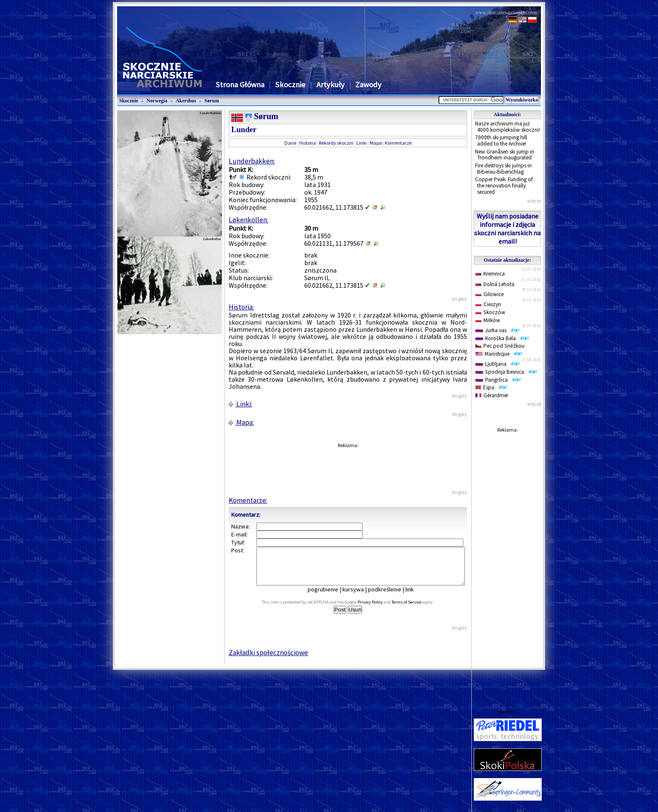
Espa (492, 387)
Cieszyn (488, 304)
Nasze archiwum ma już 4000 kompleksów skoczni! (508, 127)
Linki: (240, 404)
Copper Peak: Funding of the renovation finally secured (504, 185)
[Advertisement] (507, 562)
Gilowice (490, 294)
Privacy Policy (379, 610)
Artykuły (330, 85)
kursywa (359, 597)
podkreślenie (390, 597)
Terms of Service (416, 610)
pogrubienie (329, 597)
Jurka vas (498, 330)
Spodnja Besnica (507, 372)
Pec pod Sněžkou (500, 346)
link (415, 597)
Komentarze (398, 143)
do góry (459, 299)
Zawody (368, 85)
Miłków (488, 320)
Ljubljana (498, 364)
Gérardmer (492, 395)
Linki (362, 143)
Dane (290, 143)
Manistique (499, 354)
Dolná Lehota (495, 284)
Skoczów (490, 312)
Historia (308, 143)
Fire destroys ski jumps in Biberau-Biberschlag (503, 169)
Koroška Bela (502, 338)
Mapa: (241, 422)
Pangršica (498, 380)
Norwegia (157, 101)
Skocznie (290, 85)
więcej (534, 201)
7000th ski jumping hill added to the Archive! (501, 141)
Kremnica (490, 274)
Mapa (376, 143)
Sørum (212, 101)
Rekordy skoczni (336, 143)
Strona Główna (240, 85)
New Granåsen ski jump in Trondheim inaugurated (505, 155)
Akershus (186, 101)
